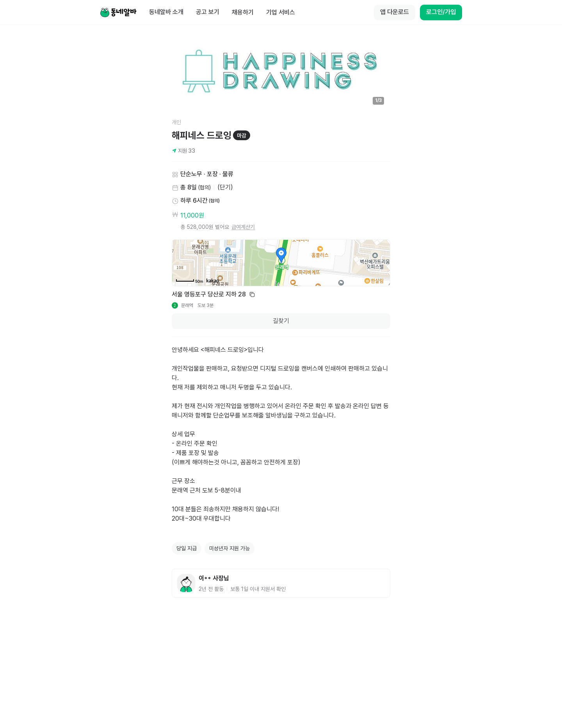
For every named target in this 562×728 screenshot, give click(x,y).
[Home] (118, 12)
